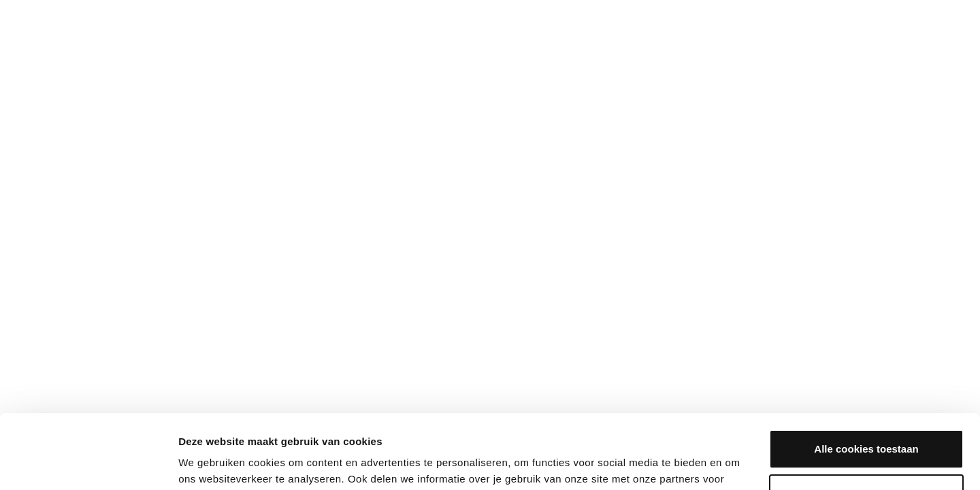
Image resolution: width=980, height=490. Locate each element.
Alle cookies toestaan (866, 379)
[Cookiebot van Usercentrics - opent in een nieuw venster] (88, 463)
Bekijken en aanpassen (240, 463)
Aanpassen (867, 424)
